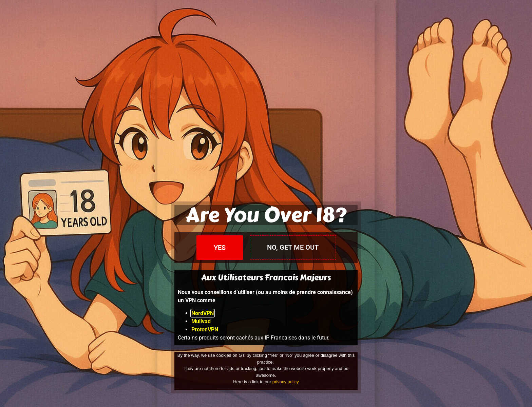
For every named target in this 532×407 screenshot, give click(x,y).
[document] (266, 203)
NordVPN (203, 313)
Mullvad (201, 321)
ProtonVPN (205, 330)
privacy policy (286, 382)
